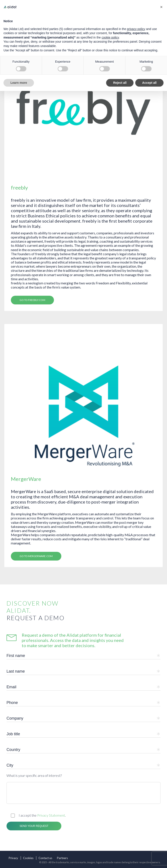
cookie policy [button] (110, 37)
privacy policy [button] (136, 29)
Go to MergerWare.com (36, 556)
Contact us (45, 858)
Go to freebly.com (32, 300)
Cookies (28, 858)
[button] (161, 7)
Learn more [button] (19, 83)
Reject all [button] (120, 83)
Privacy (13, 858)
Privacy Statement (51, 815)
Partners (62, 858)
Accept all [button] (149, 83)
